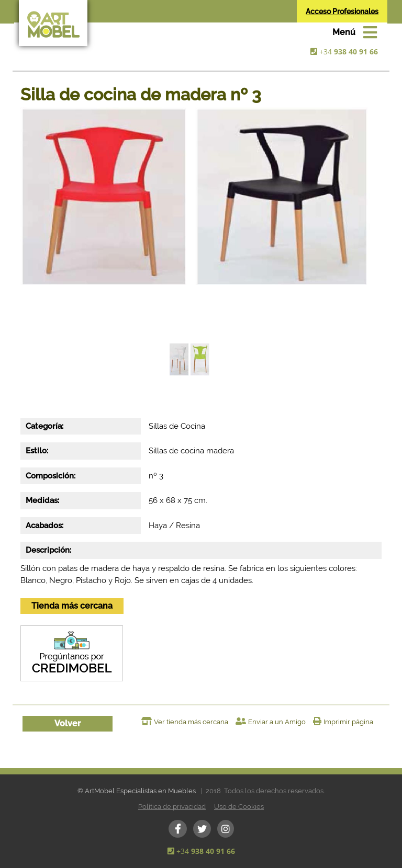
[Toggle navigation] (355, 32)
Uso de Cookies (239, 807)
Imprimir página (348, 722)
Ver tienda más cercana (191, 722)
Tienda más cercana (72, 606)
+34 (349, 52)
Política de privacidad (172, 807)
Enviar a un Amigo (277, 722)
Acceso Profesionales (342, 12)
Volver (68, 723)
